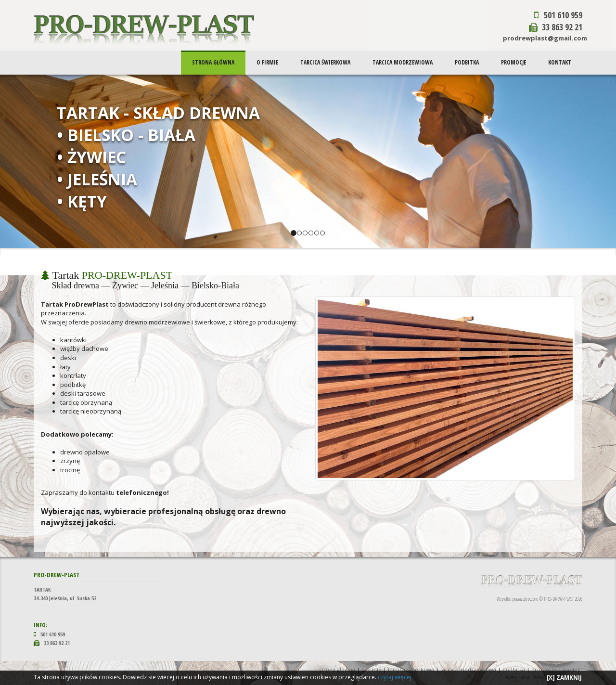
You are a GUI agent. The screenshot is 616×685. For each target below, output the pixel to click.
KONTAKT (560, 62)
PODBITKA (467, 62)
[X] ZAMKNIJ (564, 678)
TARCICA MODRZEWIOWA (404, 62)
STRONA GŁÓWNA (215, 62)
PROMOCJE (514, 62)
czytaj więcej (395, 677)
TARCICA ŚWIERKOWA (326, 62)
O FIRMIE (269, 62)
